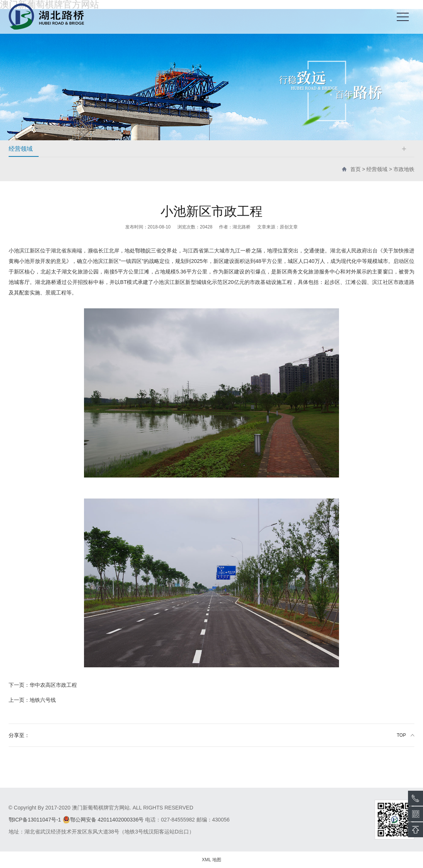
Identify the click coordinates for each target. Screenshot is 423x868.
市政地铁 (404, 169)
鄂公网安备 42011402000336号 (103, 820)
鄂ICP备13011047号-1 (35, 820)
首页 (355, 169)
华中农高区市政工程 (43, 685)
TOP (401, 735)
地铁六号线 (32, 700)
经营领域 (377, 169)
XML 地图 (211, 860)
